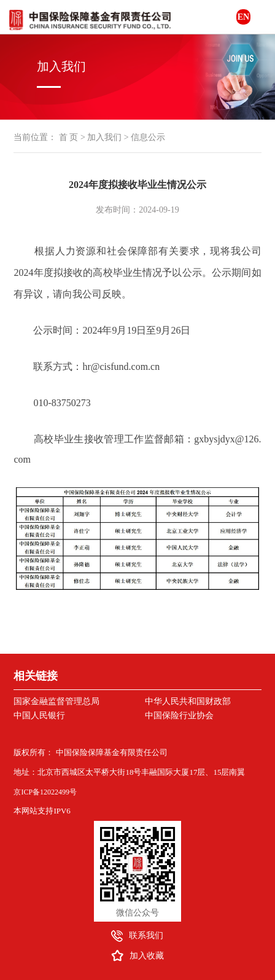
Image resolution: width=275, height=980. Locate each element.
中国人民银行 (39, 715)
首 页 (69, 137)
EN (243, 17)
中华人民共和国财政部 (188, 701)
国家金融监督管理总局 (56, 701)
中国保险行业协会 (179, 715)
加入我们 (104, 137)
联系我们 (146, 935)
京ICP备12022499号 (45, 792)
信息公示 (148, 137)
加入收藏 (147, 956)
